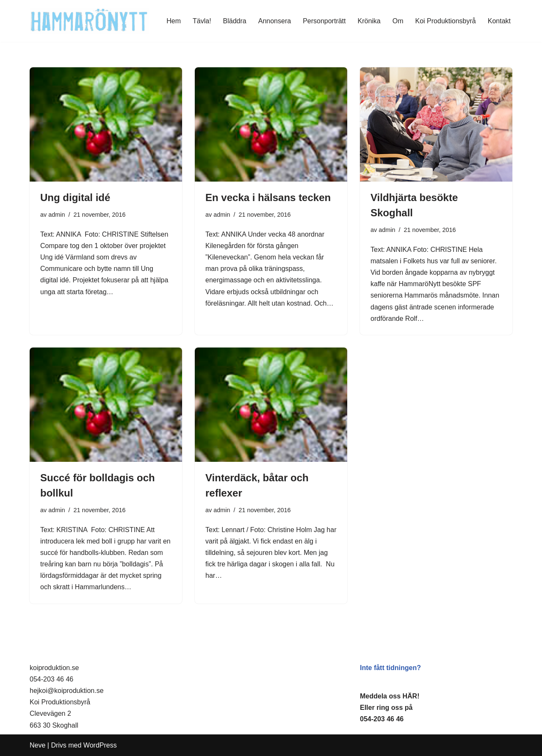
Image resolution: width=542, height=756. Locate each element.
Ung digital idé (75, 197)
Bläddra (235, 21)
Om (398, 21)
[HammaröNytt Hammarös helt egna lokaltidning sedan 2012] (89, 21)
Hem (174, 21)
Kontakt (499, 21)
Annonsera (275, 21)
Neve (37, 745)
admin (57, 215)
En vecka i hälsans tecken (268, 197)
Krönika (369, 21)
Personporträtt (324, 21)
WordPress (100, 745)
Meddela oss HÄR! (390, 696)
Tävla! (202, 21)
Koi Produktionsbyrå (446, 21)
